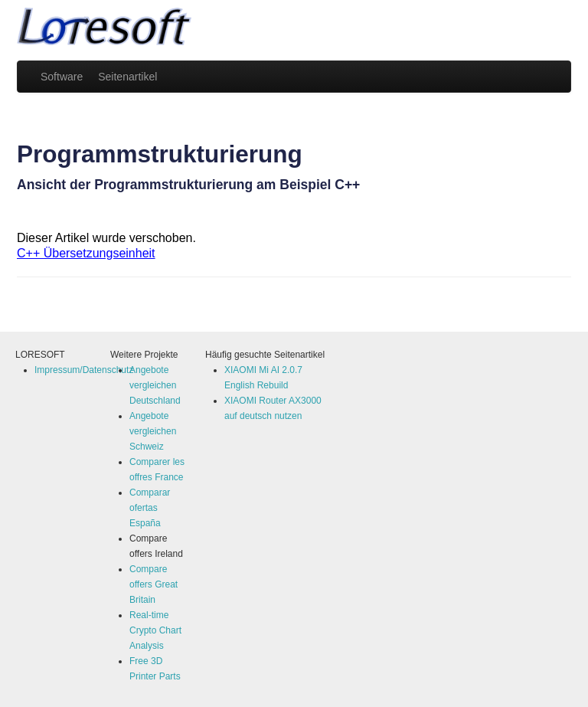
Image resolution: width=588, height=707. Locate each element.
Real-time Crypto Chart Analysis (155, 630)
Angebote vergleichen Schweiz (153, 431)
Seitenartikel (127, 77)
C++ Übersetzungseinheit (86, 253)
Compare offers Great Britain (154, 584)
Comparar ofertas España (150, 508)
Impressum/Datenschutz (84, 370)
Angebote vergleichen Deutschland (155, 385)
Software (62, 77)
